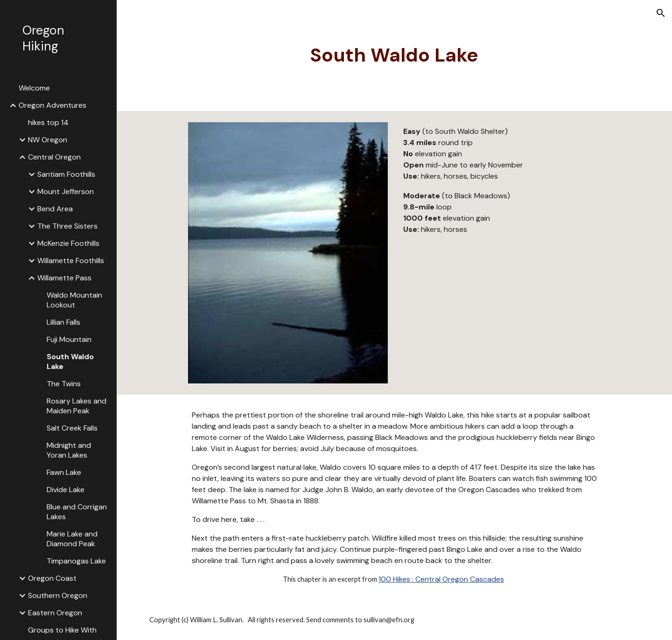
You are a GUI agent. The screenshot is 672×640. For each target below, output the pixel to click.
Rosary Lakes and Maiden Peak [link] (77, 406)
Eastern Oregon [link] (55, 613)
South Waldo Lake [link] (70, 362)
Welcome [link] (34, 88)
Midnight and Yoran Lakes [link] (69, 450)
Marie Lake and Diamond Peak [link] (72, 539)
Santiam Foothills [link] (66, 174)
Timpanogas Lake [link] (76, 561)
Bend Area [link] (55, 209)
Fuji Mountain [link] (69, 339)
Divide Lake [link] (66, 490)
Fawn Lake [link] (64, 472)
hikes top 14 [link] (48, 122)
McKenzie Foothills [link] (68, 243)
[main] (394, 56)
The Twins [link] (64, 384)
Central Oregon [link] (54, 157)
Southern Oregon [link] (58, 595)
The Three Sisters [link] (67, 226)
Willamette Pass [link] (64, 278)
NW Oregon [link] (48, 140)
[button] (661, 13)
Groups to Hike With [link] (62, 630)
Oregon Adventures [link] (52, 105)
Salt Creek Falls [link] (72, 428)
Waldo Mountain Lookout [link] (74, 300)
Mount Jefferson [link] (66, 191)
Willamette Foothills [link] (71, 261)
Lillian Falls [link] (63, 322)
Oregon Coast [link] (52, 578)
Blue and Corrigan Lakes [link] (77, 512)
